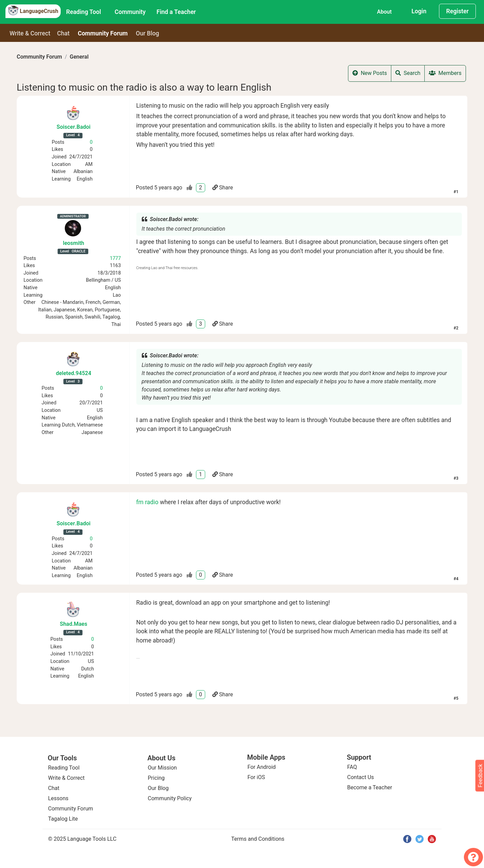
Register (457, 11)
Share (223, 188)
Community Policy (170, 798)
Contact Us (361, 777)
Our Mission (162, 768)
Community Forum (39, 57)
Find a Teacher (176, 12)
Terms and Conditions (258, 839)
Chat (64, 33)
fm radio (147, 502)
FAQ (352, 767)
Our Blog (158, 788)
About (384, 12)
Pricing (156, 778)
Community (130, 12)
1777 (115, 258)
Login (419, 11)
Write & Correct (30, 33)
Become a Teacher (370, 787)
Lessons (58, 798)
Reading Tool (84, 12)
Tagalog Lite (63, 819)
